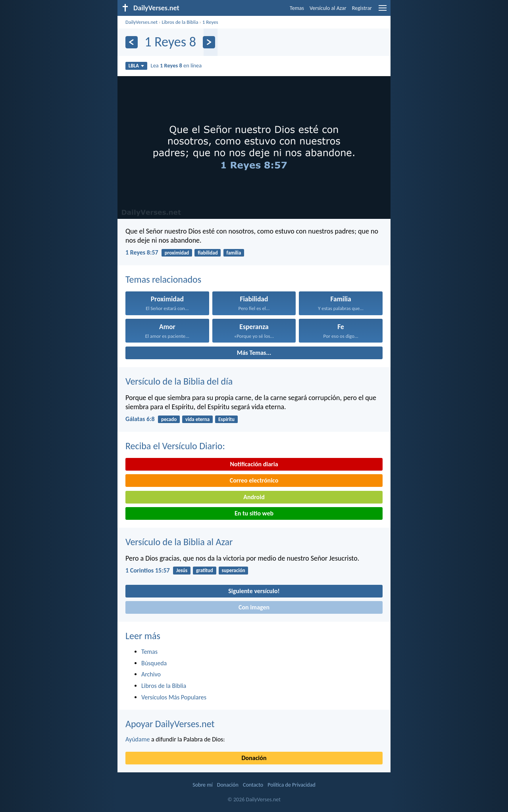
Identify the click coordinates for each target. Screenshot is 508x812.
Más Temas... (254, 353)
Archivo (151, 674)
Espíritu (226, 419)
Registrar (362, 8)
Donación (254, 758)
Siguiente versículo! (254, 591)
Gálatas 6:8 (140, 419)
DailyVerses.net (141, 22)
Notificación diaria (254, 464)
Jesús (182, 570)
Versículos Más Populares (174, 697)
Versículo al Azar (328, 8)
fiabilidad (208, 253)
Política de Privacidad (291, 785)
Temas (297, 8)
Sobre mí (202, 785)
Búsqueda (154, 663)
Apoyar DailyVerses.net (170, 724)
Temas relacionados (163, 279)
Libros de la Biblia (180, 22)
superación (234, 570)
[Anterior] (132, 42)
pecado (169, 419)
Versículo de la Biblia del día (179, 381)
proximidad (177, 253)
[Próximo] (209, 42)
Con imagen (254, 607)
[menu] (383, 11)
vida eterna (197, 419)
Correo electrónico (254, 480)
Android (254, 497)
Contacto (253, 785)
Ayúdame (138, 739)
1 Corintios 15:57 (148, 570)
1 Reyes (210, 22)
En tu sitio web (254, 513)
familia (234, 253)
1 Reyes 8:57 (142, 252)
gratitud (205, 570)
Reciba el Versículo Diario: (175, 446)
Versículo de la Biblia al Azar (179, 542)
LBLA (136, 66)
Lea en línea (176, 65)
